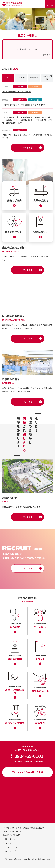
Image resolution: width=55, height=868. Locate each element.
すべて (8, 78)
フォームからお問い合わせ (30, 772)
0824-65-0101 (29, 756)
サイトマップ (9, 851)
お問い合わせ (9, 839)
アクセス (7, 843)
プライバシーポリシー (13, 847)
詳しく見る (28, 270)
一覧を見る (45, 55)
